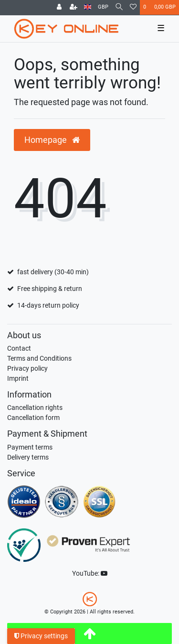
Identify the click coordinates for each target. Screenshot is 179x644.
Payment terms (30, 447)
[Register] (74, 8)
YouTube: (90, 573)
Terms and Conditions (39, 358)
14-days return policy (48, 305)
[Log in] (59, 8)
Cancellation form (33, 418)
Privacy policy (27, 368)
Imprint (18, 378)
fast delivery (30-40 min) (53, 272)
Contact (19, 348)
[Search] (119, 7)
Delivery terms (28, 457)
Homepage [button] (52, 140)
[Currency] (103, 7)
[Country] (88, 7)
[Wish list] (133, 8)
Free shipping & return (50, 289)
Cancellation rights (35, 408)
